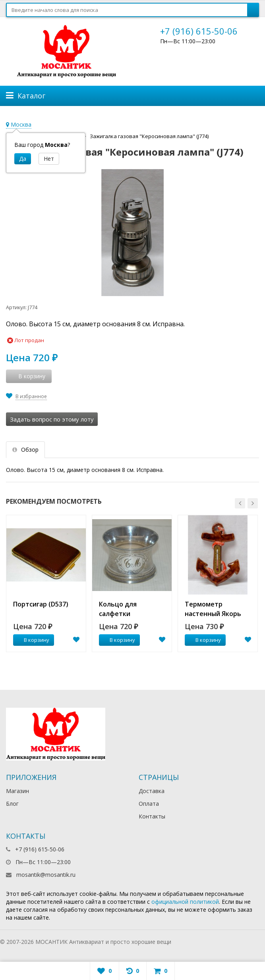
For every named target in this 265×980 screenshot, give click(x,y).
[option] (46, 583)
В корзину (32, 640)
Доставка (152, 791)
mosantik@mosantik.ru (46, 875)
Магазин (17, 791)
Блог (12, 804)
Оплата (149, 804)
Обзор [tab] (25, 450)
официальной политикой (185, 902)
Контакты (152, 816)
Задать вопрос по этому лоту (52, 419)
